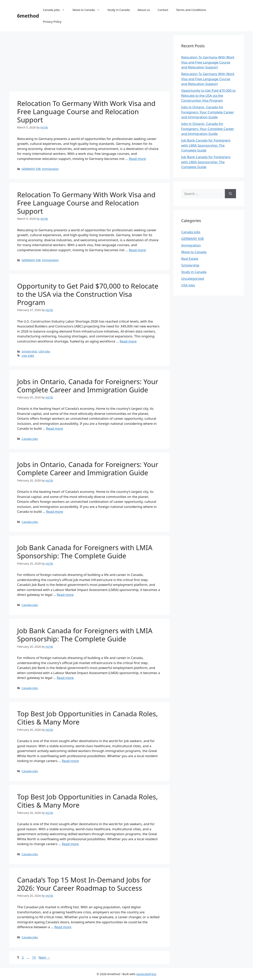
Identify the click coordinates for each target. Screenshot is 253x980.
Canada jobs (56, 10)
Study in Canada (119, 10)
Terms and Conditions (191, 10)
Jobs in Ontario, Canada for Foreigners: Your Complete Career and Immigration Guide (88, 386)
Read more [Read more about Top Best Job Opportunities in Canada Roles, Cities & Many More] (70, 761)
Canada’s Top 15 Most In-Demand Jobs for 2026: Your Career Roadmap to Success (84, 884)
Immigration (50, 169)
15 (34, 957)
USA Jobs (44, 351)
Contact (163, 10)
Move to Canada (88, 10)
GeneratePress (146, 974)
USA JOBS (28, 356)
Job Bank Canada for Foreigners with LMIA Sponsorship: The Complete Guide (85, 552)
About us (144, 10)
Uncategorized (193, 278)
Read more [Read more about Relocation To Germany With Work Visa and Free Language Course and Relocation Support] (137, 159)
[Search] (230, 194)
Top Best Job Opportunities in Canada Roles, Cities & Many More (88, 718)
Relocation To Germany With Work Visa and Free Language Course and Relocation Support (86, 112)
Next (44, 957)
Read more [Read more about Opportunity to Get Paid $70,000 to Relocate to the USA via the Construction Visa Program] (128, 341)
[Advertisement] (89, 63)
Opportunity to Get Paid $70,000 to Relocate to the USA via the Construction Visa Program (88, 294)
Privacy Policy (52, 22)
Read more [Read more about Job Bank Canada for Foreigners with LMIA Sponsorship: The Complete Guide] (65, 595)
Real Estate (190, 259)
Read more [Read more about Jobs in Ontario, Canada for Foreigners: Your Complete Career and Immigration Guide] (55, 428)
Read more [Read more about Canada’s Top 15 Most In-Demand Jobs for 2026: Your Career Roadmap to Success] (63, 927)
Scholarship (29, 351)
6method (28, 16)
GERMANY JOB (31, 169)
